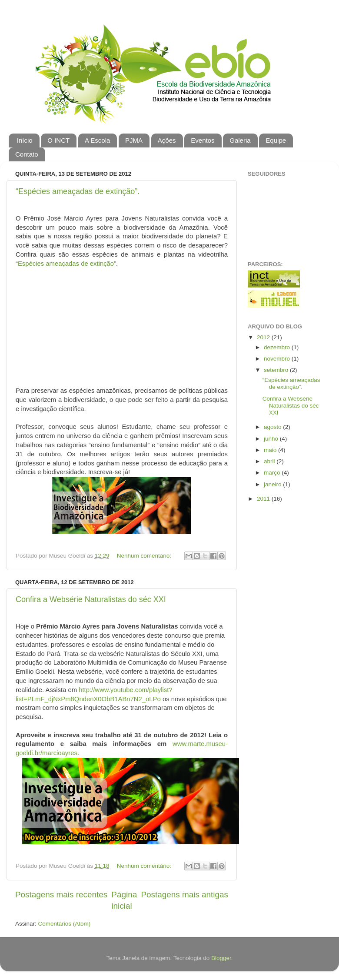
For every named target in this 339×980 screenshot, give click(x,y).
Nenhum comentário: (145, 556)
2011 (264, 499)
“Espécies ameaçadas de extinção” (66, 264)
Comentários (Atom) (65, 924)
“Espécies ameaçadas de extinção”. (78, 191)
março (273, 473)
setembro (277, 370)
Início (25, 140)
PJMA (134, 140)
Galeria (240, 140)
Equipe (276, 140)
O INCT (58, 140)
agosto (273, 427)
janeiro (273, 484)
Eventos (203, 140)
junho (272, 439)
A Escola (97, 140)
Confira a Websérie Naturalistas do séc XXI (91, 599)
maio (271, 450)
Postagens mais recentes (61, 895)
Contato (27, 154)
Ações (167, 140)
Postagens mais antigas (184, 895)
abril (270, 461)
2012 (264, 337)
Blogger (221, 958)
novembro (278, 359)
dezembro (278, 347)
